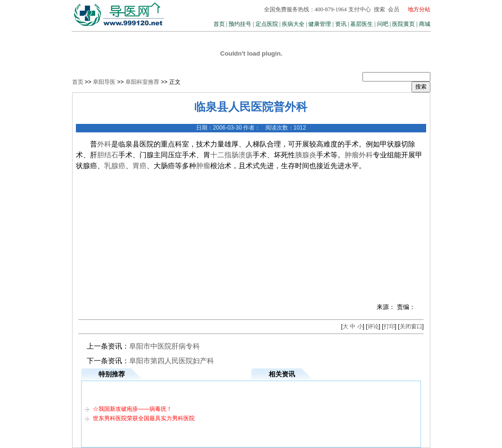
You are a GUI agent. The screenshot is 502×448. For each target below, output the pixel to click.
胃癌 (140, 166)
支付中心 (360, 9)
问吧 (383, 24)
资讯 (341, 24)
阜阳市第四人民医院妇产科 (172, 361)
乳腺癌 (115, 166)
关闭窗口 (411, 326)
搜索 (379, 9)
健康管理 (320, 24)
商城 (425, 24)
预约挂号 (240, 24)
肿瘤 (352, 155)
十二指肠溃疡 (231, 155)
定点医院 (267, 24)
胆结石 (108, 155)
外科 (104, 144)
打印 (389, 326)
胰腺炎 (306, 155)
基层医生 (362, 24)
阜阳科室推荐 (142, 82)
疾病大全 (293, 24)
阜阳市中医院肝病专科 (165, 346)
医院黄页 (403, 24)
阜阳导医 (104, 82)
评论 (373, 326)
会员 (394, 9)
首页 (219, 24)
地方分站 (419, 9)
